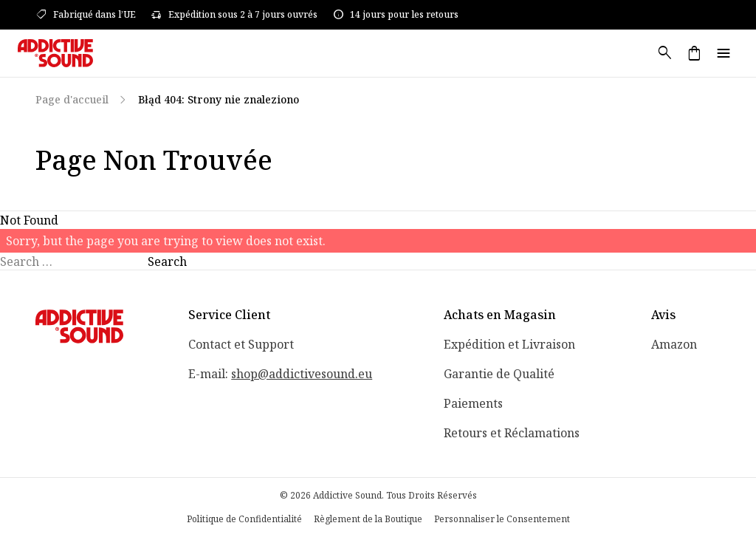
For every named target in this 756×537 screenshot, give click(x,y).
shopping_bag (694, 53)
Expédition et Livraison (509, 344)
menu (724, 53)
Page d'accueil (72, 99)
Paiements (473, 403)
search (664, 53)
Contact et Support (241, 344)
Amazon (674, 344)
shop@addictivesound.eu (302, 374)
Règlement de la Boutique (368, 519)
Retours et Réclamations (512, 433)
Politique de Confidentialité (244, 519)
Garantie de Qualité (499, 374)
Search (167, 261)
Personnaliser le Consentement (502, 519)
